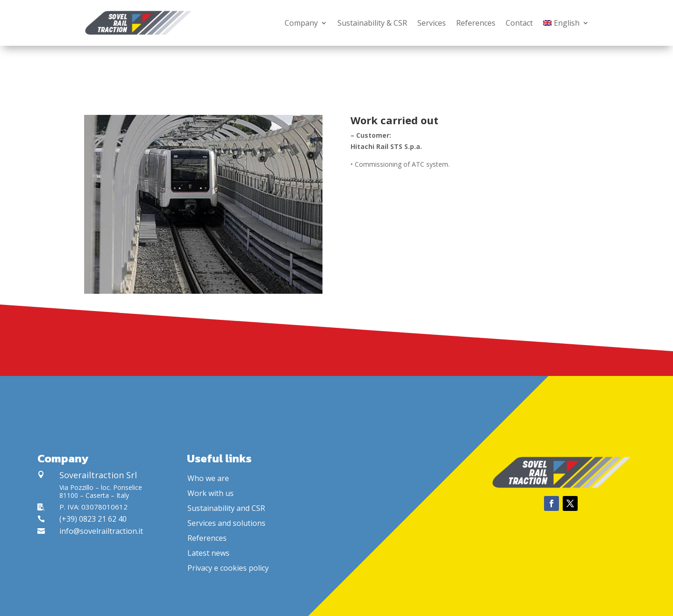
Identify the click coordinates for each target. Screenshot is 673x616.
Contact (519, 23)
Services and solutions (226, 523)
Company (301, 23)
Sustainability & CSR (372, 23)
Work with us (211, 493)
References (476, 23)
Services (432, 23)
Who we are (208, 478)
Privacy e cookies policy (228, 568)
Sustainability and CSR (226, 508)
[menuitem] (566, 23)
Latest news (208, 553)
